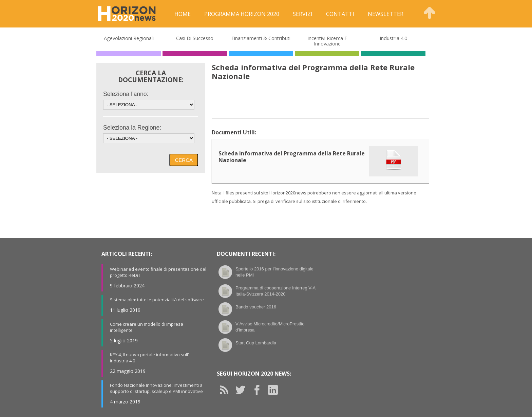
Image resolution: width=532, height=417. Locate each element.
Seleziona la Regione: (132, 128)
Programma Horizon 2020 (242, 14)
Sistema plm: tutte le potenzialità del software (157, 300)
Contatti (340, 14)
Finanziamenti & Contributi (261, 38)
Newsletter (386, 14)
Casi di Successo (195, 38)
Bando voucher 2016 (256, 307)
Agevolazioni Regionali (129, 38)
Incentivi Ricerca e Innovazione (327, 41)
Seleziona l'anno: (126, 94)
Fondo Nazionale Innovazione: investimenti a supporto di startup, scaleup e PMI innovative (156, 388)
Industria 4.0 (393, 38)
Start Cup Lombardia (256, 343)
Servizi (303, 14)
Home (183, 14)
